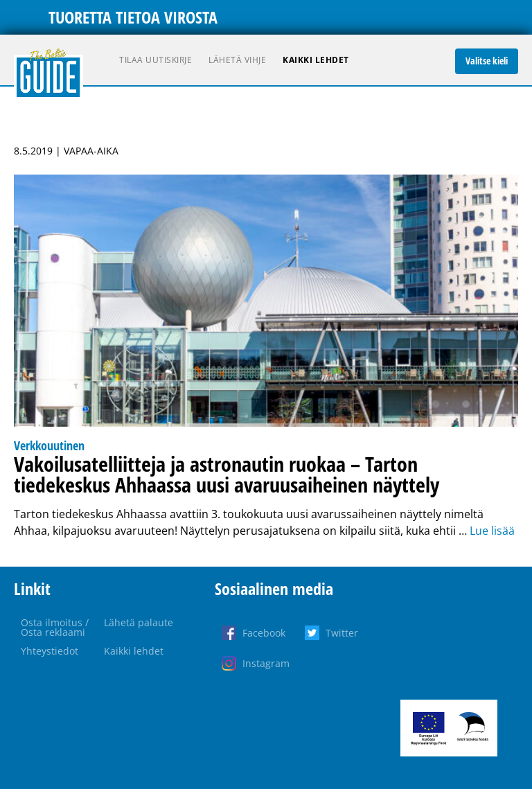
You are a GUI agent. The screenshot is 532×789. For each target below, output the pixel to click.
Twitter (342, 633)
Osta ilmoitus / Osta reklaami (55, 627)
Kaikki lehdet (316, 60)
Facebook (264, 633)
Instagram (266, 663)
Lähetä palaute (139, 622)
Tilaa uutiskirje (156, 60)
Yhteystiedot (50, 651)
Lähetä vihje (237, 60)
